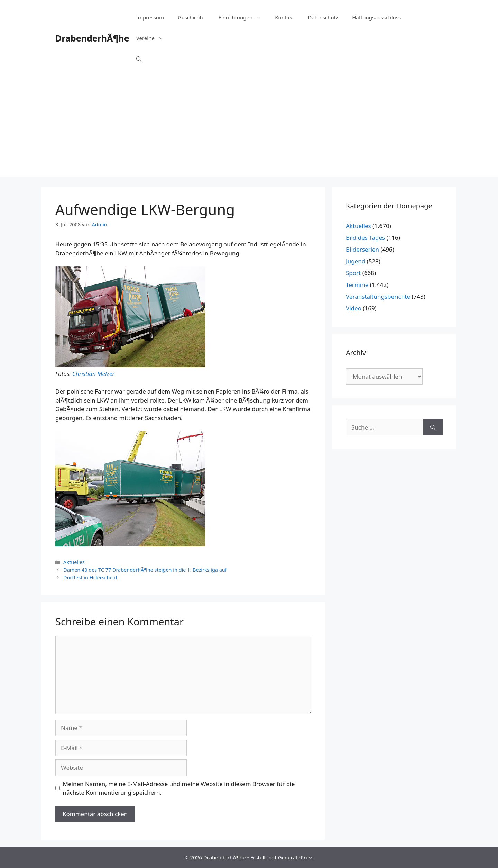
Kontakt (284, 17)
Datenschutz (323, 17)
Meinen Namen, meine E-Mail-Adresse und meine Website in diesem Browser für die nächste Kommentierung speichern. (179, 788)
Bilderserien (362, 249)
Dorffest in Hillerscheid (90, 577)
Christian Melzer (93, 374)
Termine (357, 285)
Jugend (356, 261)
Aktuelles (74, 562)
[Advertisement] (249, 128)
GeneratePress (296, 857)
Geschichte (191, 17)
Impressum (150, 17)
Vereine (153, 38)
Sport (353, 273)
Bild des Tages (365, 238)
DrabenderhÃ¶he (92, 38)
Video (354, 308)
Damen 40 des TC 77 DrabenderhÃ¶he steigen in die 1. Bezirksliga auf (145, 570)
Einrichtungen (243, 17)
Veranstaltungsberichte (378, 296)
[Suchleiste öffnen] (139, 59)
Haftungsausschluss (376, 17)
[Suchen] (433, 427)
